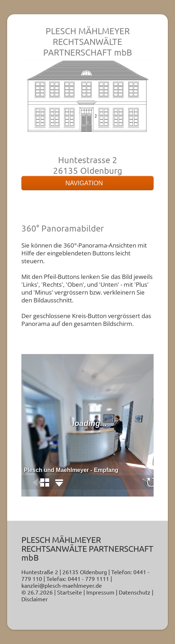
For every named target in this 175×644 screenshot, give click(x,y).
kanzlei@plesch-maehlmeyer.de (62, 585)
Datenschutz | (136, 592)
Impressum (100, 592)
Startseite (70, 592)
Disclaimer (35, 599)
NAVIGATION (87, 183)
